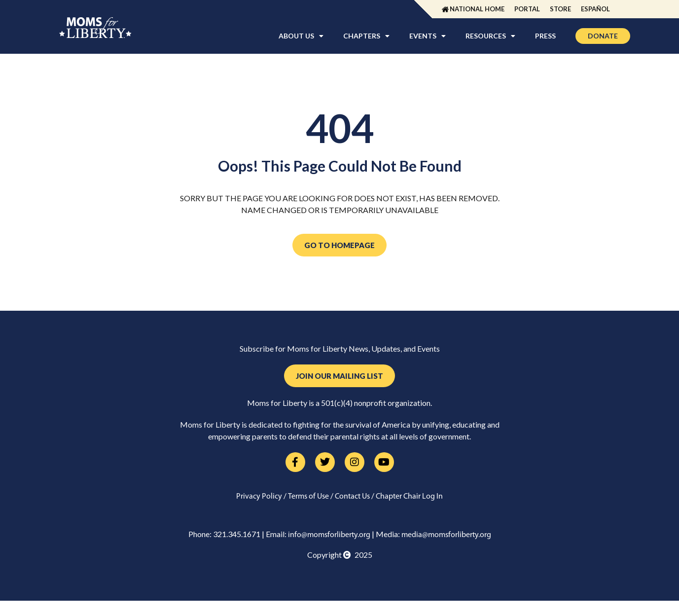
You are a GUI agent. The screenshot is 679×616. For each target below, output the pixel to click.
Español (595, 9)
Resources (490, 36)
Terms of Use (308, 497)
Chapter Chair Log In (409, 497)
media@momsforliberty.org (446, 535)
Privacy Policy (259, 497)
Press (545, 36)
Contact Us (352, 497)
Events (428, 36)
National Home (477, 9)
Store (560, 9)
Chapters (366, 36)
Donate (603, 36)
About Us (301, 36)
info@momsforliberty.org (329, 535)
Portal (527, 9)
